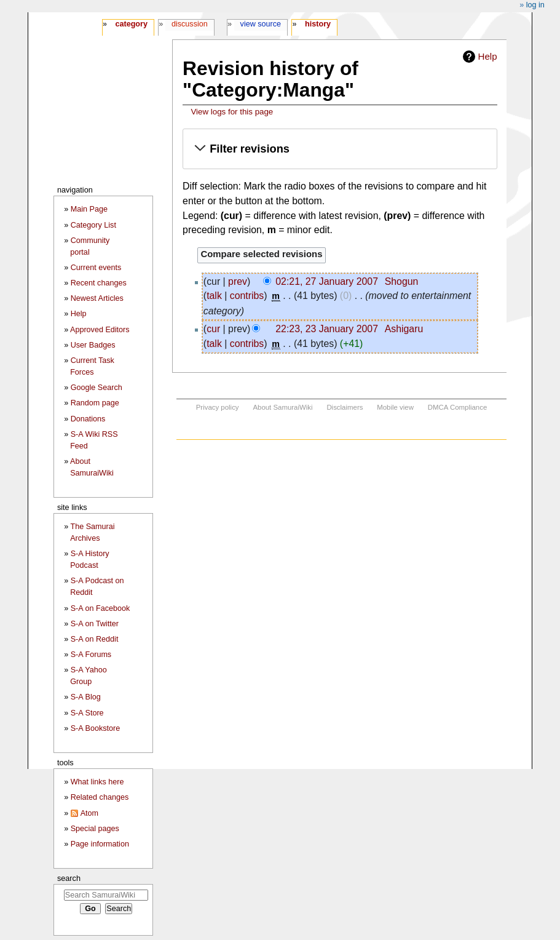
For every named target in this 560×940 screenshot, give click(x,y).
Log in (535, 5)
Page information (100, 844)
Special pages (95, 829)
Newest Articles (97, 298)
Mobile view (395, 407)
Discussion (190, 24)
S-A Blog (86, 697)
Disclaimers (345, 407)
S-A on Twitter (95, 624)
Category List (93, 225)
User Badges (93, 345)
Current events (96, 268)
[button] (340, 149)
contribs (247, 296)
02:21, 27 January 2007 (327, 281)
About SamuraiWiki (282, 407)
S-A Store (87, 713)
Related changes (100, 797)
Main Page (89, 209)
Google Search (97, 388)
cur (213, 329)
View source (261, 24)
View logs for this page (232, 112)
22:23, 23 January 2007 (327, 329)
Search (69, 878)
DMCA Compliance (457, 407)
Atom (89, 813)
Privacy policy (218, 407)
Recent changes (99, 283)
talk (214, 296)
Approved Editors (100, 330)
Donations (88, 419)
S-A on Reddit (95, 639)
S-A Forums (91, 655)
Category (131, 24)
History (318, 24)
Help (488, 56)
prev (238, 281)
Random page (95, 403)
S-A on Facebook (101, 608)
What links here (97, 782)
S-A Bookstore (96, 728)
